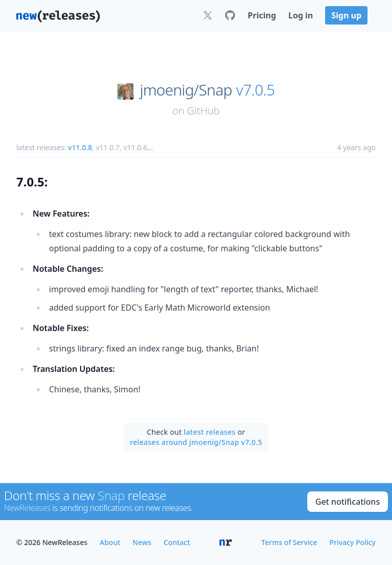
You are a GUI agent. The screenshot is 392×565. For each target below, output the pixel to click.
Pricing (262, 15)
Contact (177, 542)
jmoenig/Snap (186, 90)
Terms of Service (289, 542)
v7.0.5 (256, 90)
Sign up (346, 15)
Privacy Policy (353, 542)
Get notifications (348, 502)
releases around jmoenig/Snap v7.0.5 (196, 442)
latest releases (210, 432)
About (110, 542)
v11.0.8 (80, 147)
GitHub (203, 111)
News (142, 542)
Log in (301, 15)
